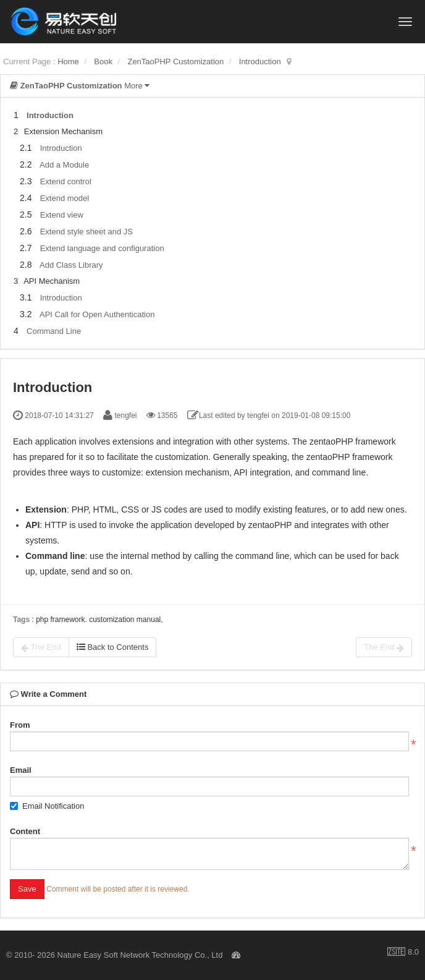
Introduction (260, 62)
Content (25, 831)
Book (103, 62)
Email (21, 770)
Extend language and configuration (102, 248)
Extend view (62, 215)
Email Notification (47, 806)
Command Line (54, 331)
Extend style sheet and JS (86, 232)
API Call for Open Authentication (97, 314)
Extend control (66, 181)
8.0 (403, 953)
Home (68, 62)
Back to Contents (113, 647)
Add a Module (64, 165)
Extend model (65, 198)
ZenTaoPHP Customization (175, 62)
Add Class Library (71, 265)
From (20, 725)
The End (41, 647)
